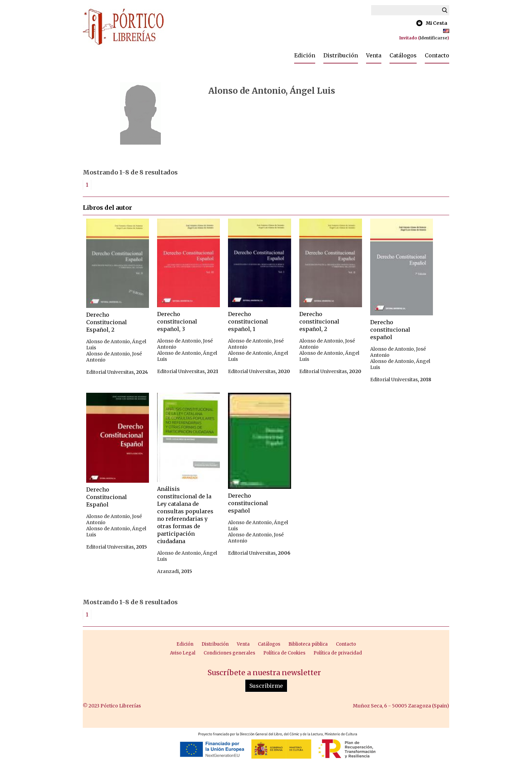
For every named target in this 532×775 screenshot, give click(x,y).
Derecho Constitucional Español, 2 (107, 322)
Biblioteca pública (308, 644)
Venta (374, 55)
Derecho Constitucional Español (107, 497)
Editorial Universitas (110, 372)
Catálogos (403, 55)
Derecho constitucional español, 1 (248, 321)
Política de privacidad (338, 653)
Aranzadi (168, 571)
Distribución (341, 55)
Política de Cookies (284, 653)
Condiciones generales (229, 653)
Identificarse (433, 38)
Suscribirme (266, 686)
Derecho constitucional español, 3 (177, 321)
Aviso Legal (183, 653)
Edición (305, 55)
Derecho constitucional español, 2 (319, 321)
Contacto (437, 55)
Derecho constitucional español (390, 330)
